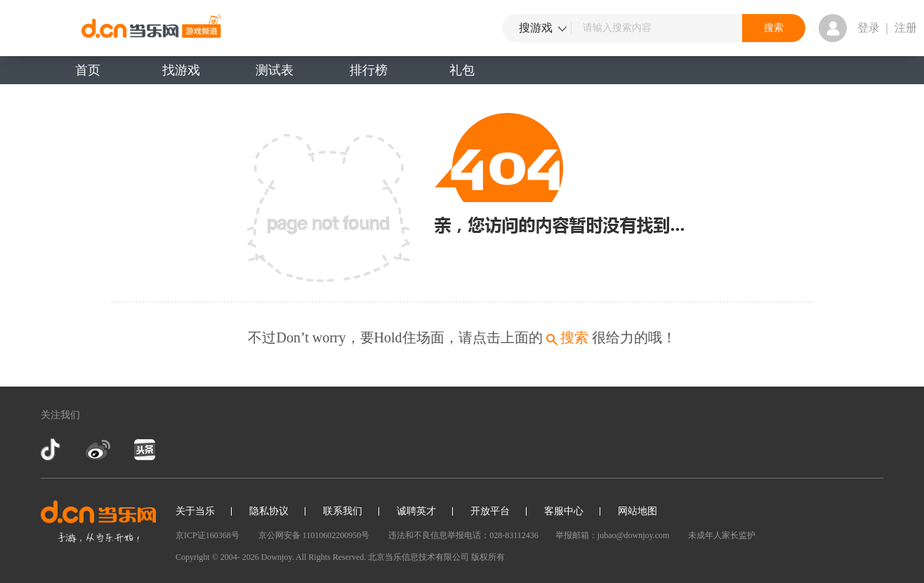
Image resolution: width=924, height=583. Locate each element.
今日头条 (144, 450)
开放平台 (490, 511)
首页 (88, 70)
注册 (906, 28)
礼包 (462, 70)
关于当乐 (195, 511)
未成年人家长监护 (722, 535)
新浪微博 (98, 450)
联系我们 (343, 511)
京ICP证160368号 (207, 535)
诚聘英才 (416, 511)
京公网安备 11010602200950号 (314, 535)
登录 (869, 28)
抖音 (52, 450)
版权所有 (488, 557)
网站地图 (638, 511)
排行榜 (369, 70)
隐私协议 (269, 511)
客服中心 (564, 511)
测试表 (275, 70)
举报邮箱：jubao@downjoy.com (613, 535)
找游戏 (181, 70)
